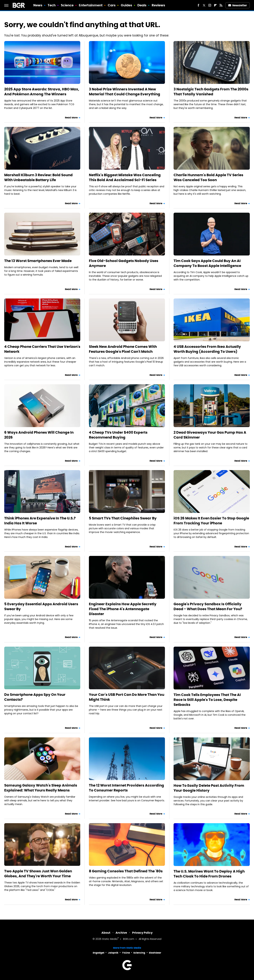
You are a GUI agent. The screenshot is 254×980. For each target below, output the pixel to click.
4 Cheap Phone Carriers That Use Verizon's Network (42, 349)
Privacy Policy (142, 933)
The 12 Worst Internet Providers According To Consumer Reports (126, 788)
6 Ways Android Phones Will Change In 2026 (39, 435)
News (38, 5)
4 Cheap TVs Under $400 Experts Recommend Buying (118, 435)
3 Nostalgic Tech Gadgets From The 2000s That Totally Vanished (211, 92)
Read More (71, 118)
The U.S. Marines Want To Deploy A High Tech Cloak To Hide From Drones (209, 874)
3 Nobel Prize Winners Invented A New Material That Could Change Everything (125, 92)
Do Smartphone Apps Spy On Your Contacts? (35, 697)
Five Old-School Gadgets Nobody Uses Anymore (124, 263)
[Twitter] (204, 5)
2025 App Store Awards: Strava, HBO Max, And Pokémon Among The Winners (42, 92)
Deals (142, 5)
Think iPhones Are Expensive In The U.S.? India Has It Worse (40, 521)
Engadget (99, 953)
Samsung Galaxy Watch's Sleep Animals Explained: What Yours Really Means (41, 788)
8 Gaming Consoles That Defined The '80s (126, 871)
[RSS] (221, 5)
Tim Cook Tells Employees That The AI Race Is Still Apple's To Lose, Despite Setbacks (207, 700)
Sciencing (139, 953)
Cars (112, 5)
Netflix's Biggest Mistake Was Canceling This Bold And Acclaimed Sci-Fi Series (125, 177)
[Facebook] (198, 5)
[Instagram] (210, 5)
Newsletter (238, 5)
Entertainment (91, 5)
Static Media (110, 939)
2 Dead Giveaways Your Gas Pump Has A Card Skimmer (210, 435)
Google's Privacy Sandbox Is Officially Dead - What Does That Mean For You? (208, 606)
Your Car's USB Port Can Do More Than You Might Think (127, 697)
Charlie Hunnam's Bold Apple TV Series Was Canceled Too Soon (208, 177)
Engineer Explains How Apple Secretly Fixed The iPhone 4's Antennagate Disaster (123, 609)
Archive (121, 933)
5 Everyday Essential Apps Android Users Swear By (41, 606)
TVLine (126, 953)
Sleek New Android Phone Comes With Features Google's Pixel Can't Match (123, 349)
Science (67, 5)
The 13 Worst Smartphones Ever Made (38, 261)
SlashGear (155, 953)
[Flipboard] (215, 5)
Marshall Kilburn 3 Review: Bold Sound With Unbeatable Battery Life (38, 177)
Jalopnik (113, 953)
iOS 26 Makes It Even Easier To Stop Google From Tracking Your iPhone (211, 521)
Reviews (158, 5)
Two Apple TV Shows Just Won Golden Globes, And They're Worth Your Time (38, 874)
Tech (52, 5)
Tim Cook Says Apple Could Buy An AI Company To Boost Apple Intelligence (207, 263)
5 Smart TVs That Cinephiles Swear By (123, 518)
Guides (127, 5)
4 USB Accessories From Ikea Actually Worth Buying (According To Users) (207, 349)
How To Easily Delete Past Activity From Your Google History (209, 788)
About (106, 933)
